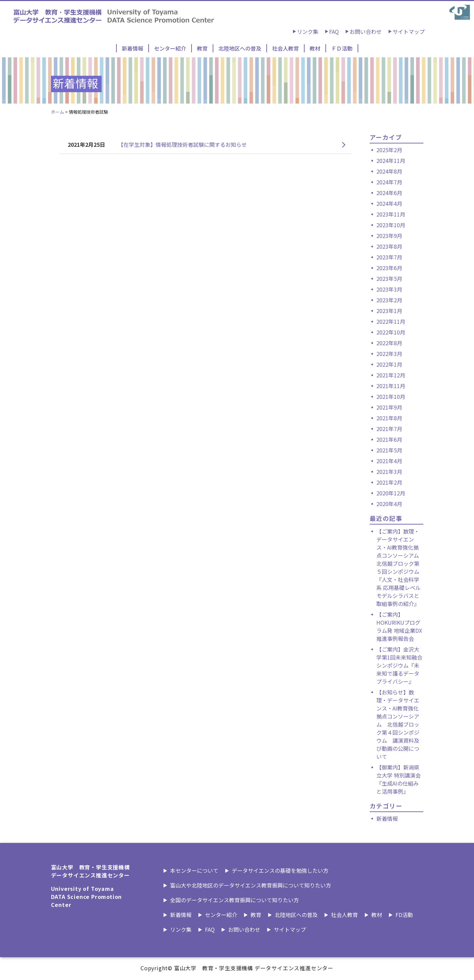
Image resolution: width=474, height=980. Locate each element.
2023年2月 (389, 300)
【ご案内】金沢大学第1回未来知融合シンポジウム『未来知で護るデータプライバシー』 (399, 665)
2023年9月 (389, 236)
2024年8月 (389, 171)
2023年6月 (389, 268)
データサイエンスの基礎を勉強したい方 (280, 870)
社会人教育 (285, 48)
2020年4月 (389, 504)
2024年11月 (391, 161)
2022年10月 (391, 332)
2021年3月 (389, 472)
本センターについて (194, 870)
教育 (202, 48)
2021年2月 (389, 482)
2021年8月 (389, 418)
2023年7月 (389, 257)
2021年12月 (391, 375)
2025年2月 (389, 150)
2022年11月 (391, 321)
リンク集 (308, 32)
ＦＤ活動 (342, 48)
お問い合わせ (366, 32)
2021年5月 (389, 450)
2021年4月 (389, 461)
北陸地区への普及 (240, 48)
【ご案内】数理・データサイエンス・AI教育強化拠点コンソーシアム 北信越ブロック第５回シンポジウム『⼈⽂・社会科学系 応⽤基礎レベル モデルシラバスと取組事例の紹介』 (399, 567)
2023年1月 (389, 311)
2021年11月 (391, 386)
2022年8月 (389, 343)
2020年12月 (391, 493)
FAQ (334, 32)
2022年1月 (389, 364)
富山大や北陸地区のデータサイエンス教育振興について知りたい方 (251, 885)
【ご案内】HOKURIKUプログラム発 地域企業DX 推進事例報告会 (399, 626)
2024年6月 (389, 193)
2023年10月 (391, 225)
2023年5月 (389, 279)
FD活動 (404, 915)
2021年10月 (391, 396)
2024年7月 (389, 182)
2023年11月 (391, 214)
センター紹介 (170, 48)
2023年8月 (389, 246)
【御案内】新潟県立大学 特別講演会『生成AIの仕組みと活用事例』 (399, 779)
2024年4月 (389, 203)
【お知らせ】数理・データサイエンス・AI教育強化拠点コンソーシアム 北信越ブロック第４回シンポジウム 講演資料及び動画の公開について (398, 724)
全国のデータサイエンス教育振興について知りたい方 (234, 900)
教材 (315, 48)
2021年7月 (389, 429)
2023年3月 (389, 289)
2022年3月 (389, 354)
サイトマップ (409, 32)
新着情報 (133, 48)
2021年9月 (389, 407)
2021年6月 (389, 439)
